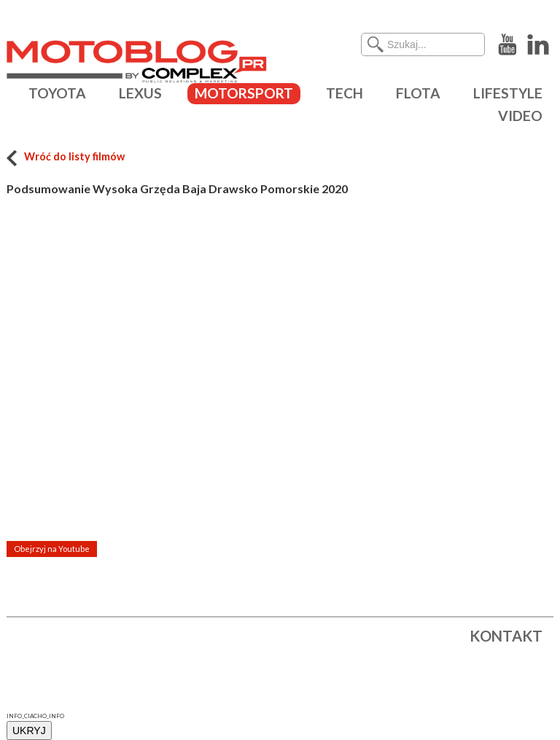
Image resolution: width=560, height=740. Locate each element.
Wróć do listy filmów (66, 156)
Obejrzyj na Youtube (52, 549)
